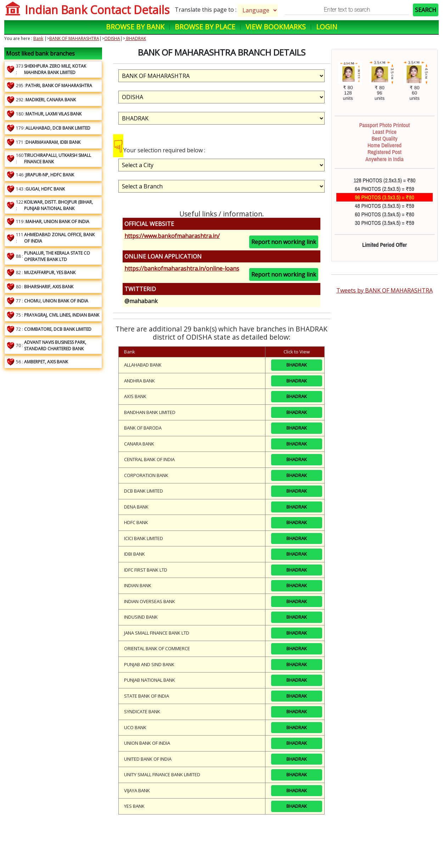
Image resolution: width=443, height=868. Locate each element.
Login (327, 27)
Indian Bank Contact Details (97, 10)
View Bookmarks (276, 27)
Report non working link (284, 242)
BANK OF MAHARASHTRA (74, 38)
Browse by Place (205, 27)
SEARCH (426, 10)
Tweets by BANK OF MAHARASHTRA (385, 290)
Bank (38, 38)
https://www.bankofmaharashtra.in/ (172, 236)
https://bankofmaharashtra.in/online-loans (182, 268)
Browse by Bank (135, 27)
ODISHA (112, 38)
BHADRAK (136, 38)
